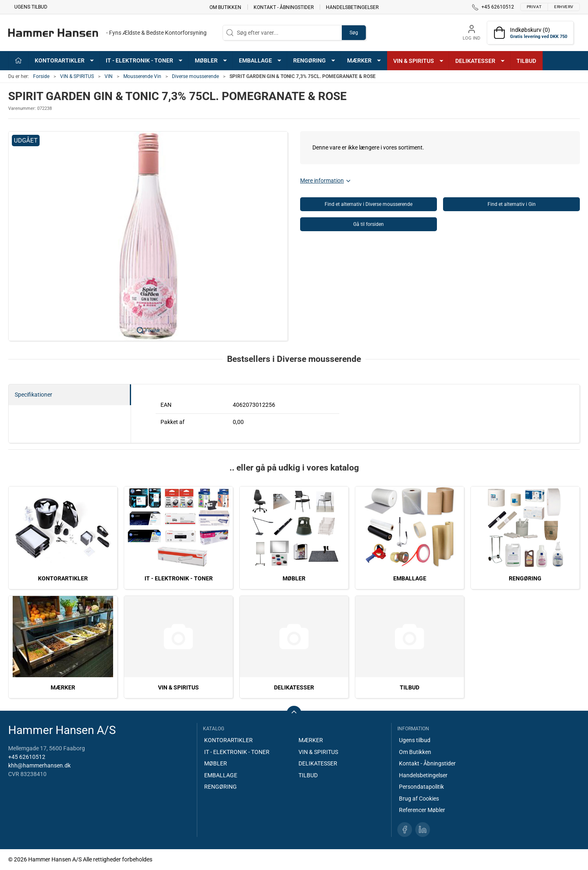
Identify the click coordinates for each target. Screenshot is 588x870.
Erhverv (564, 7)
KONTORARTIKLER (63, 578)
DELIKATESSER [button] (480, 61)
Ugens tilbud (31, 7)
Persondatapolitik (421, 787)
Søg (354, 33)
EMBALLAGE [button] (261, 60)
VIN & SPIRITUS (77, 76)
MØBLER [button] (211, 60)
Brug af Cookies (419, 799)
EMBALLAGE (410, 578)
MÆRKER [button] (364, 60)
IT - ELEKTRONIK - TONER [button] (145, 60)
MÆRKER (63, 687)
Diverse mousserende (195, 76)
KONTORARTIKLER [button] (65, 60)
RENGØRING (525, 578)
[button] (148, 236)
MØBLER (294, 578)
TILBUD (526, 61)
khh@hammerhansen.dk (39, 765)
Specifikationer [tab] (33, 395)
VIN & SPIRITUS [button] (419, 61)
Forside (41, 76)
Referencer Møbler (422, 810)
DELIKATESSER (294, 687)
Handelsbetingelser (352, 7)
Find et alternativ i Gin (512, 204)
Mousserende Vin (142, 76)
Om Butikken (225, 7)
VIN (109, 76)
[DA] (107, 33)
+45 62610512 (27, 757)
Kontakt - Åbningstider (284, 7)
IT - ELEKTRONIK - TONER (179, 578)
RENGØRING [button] (315, 60)
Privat (534, 7)
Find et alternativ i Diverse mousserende (369, 204)
